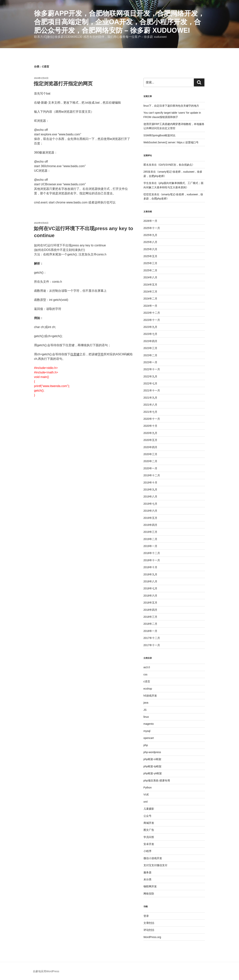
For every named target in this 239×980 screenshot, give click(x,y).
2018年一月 (150, 631)
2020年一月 (150, 468)
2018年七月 (150, 588)
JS (145, 710)
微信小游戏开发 (153, 858)
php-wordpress (152, 752)
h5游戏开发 (150, 696)
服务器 (147, 872)
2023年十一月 (152, 320)
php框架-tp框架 (153, 766)
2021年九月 (150, 398)
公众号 (147, 816)
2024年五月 (150, 285)
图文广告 (149, 830)
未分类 (147, 879)
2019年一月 (150, 546)
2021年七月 (150, 412)
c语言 (147, 681)
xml (146, 802)
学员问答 (149, 837)
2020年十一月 (152, 419)
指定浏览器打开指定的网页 (63, 84)
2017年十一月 (152, 645)
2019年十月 (150, 483)
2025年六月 (150, 249)
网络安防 (149, 894)
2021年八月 (150, 405)
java (146, 703)
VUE (146, 795)
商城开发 (149, 823)
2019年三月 (150, 532)
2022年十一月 (152, 369)
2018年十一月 (152, 560)
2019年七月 (150, 504)
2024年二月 (150, 299)
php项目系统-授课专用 (157, 781)
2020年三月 (150, 454)
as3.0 (147, 667)
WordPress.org (152, 937)
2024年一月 (150, 306)
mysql (147, 731)
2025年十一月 (152, 228)
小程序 (147, 851)
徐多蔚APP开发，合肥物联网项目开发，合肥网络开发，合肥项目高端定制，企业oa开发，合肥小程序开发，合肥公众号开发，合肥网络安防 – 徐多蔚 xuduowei (119, 22)
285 (146, 172)
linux (146, 717)
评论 (149, 930)
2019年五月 (150, 518)
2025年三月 (150, 263)
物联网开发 (150, 886)
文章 (149, 923)
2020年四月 (150, 447)
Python (148, 788)
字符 (101, 354)
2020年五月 (150, 440)
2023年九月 (150, 327)
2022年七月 (150, 383)
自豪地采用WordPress (46, 971)
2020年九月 (150, 433)
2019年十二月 (152, 475)
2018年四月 (150, 610)
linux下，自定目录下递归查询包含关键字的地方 (171, 106)
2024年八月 (150, 277)
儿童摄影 (149, 809)
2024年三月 (150, 292)
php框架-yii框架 (153, 773)
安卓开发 (149, 844)
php (146, 745)
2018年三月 (150, 617)
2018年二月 (150, 624)
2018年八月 (150, 581)
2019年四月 (150, 525)
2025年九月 (150, 235)
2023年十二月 (152, 313)
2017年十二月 (152, 638)
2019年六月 (150, 511)
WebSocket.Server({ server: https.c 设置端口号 (171, 142)
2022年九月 (150, 376)
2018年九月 (150, 574)
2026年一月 (150, 221)
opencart (149, 738)
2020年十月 (150, 426)
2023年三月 (150, 348)
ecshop (148, 689)
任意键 (75, 354)
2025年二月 (150, 270)
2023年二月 (150, 355)
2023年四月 (150, 341)
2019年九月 (150, 490)
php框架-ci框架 (152, 759)
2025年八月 (150, 242)
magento (149, 724)
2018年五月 (150, 603)
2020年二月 (150, 461)
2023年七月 (150, 334)
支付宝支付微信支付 (155, 865)
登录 (146, 916)
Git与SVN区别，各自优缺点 (176, 165)
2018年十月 (150, 567)
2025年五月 (150, 256)
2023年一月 (150, 362)
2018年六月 (150, 596)
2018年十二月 (152, 553)
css (145, 674)
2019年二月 (150, 539)
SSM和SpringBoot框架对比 (160, 135)
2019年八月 (150, 497)
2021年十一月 (152, 390)
